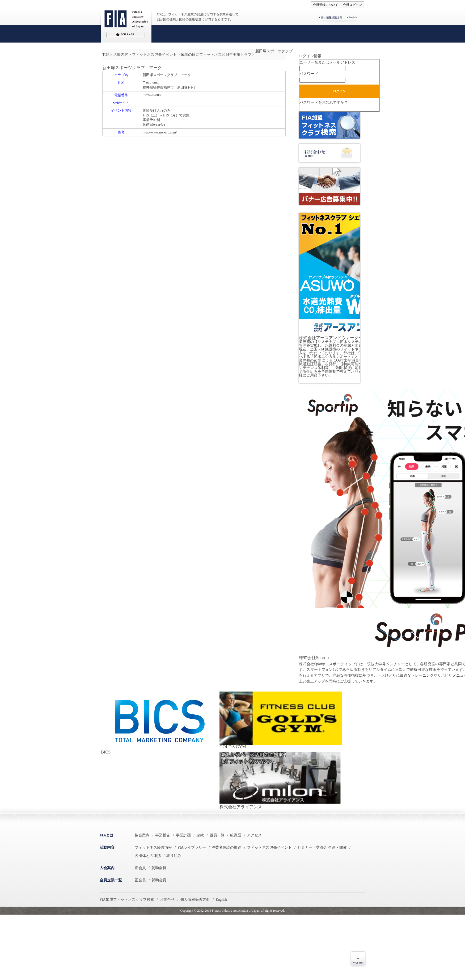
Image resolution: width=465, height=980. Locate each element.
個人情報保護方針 (332, 17)
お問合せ (167, 900)
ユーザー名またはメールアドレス (327, 62)
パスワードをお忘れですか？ (324, 102)
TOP (106, 55)
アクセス (254, 835)
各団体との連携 (148, 856)
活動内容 (121, 55)
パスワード (309, 74)
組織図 (236, 835)
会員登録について (325, 5)
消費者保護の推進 (226, 847)
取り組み (174, 856)
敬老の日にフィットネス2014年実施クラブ (216, 55)
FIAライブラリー (192, 847)
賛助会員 (159, 868)
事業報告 (163, 835)
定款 (200, 835)
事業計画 (183, 835)
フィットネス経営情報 (153, 847)
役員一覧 (217, 835)
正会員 (140, 868)
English (353, 17)
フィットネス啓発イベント (154, 55)
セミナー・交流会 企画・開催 (322, 847)
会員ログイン (352, 5)
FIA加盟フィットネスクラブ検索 (127, 900)
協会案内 (142, 835)
